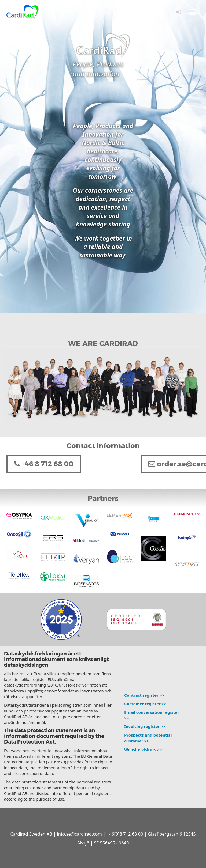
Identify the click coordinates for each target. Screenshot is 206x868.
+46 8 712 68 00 (44, 464)
